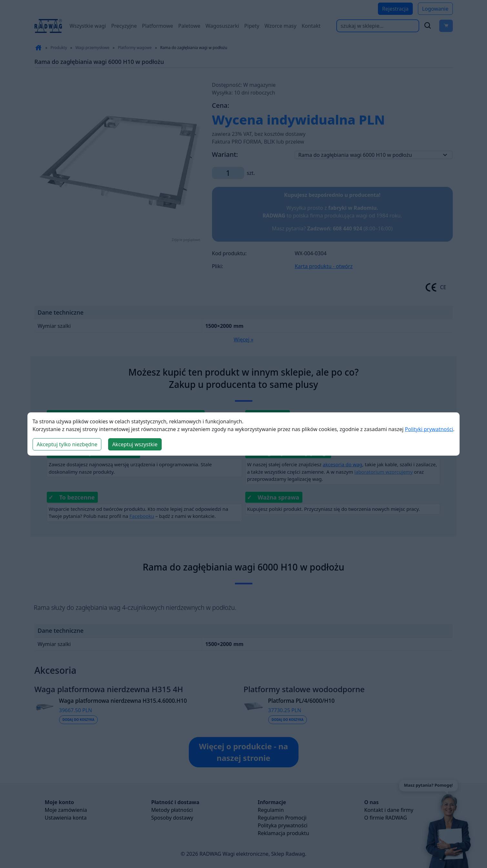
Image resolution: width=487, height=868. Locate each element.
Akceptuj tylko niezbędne (67, 444)
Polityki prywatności (429, 429)
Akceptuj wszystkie (135, 444)
